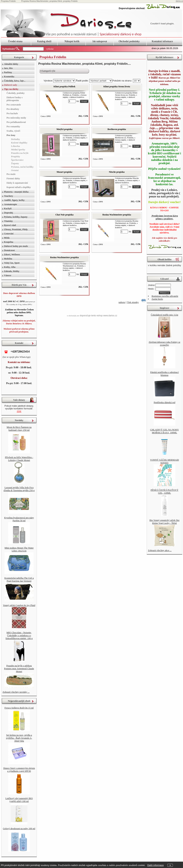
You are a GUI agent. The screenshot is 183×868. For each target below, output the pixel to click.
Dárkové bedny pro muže (16, 246)
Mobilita (8, 259)
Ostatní (15, 170)
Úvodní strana (15, 41)
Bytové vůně (10, 225)
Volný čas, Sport (12, 263)
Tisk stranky (133, 302)
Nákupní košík (72, 41)
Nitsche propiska (117, 172)
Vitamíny (8, 221)
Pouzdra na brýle (20, 153)
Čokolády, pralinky (16, 93)
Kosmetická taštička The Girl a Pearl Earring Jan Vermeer (19, 579)
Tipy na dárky (11, 89)
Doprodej (8, 213)
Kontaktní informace (162, 41)
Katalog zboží (44, 41)
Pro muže (11, 174)
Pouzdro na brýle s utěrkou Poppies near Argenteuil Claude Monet (19, 668)
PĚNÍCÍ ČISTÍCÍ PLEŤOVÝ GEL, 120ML (164, 491)
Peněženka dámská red (164, 402)
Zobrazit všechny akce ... (160, 550)
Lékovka (15, 146)
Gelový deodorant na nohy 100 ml (19, 828)
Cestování (9, 233)
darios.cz (179, 1)
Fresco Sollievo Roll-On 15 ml (19, 708)
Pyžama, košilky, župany (16, 217)
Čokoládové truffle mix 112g (165, 315)
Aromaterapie (10, 204)
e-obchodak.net (73, 316)
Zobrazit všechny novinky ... (16, 692)
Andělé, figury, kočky (14, 200)
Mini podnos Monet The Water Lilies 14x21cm (19, 549)
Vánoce (8, 275)
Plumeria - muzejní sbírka (16, 192)
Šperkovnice (17, 160)
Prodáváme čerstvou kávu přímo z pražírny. (164, 217)
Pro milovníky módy (16, 118)
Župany (15, 163)
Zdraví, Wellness (12, 254)
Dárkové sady (11, 85)
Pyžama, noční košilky (22, 167)
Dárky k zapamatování (17, 183)
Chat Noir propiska (64, 215)
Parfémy (8, 72)
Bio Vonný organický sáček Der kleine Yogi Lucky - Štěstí (164, 522)
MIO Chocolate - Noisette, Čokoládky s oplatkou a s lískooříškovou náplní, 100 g (19, 635)
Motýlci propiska (64, 129)
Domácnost (9, 250)
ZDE (19, 411)
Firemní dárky (13, 178)
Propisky (16, 156)
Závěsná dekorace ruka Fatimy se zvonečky (164, 343)
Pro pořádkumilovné (16, 122)
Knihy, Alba (10, 267)
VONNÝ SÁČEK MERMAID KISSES (165, 461)
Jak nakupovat (100, 41)
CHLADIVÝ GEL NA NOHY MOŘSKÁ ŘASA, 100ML (164, 431)
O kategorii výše (48, 71)
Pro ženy (11, 135)
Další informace (155, 865)
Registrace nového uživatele (165, 296)
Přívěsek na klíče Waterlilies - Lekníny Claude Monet (19, 459)
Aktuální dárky (11, 64)
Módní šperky (18, 150)
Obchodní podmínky (129, 41)
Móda (7, 238)
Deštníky (16, 139)
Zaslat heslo (157, 299)
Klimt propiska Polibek (64, 87)
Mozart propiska (64, 172)
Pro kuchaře (12, 113)
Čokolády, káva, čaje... (15, 81)
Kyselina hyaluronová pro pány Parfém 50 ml (19, 519)
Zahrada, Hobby (12, 271)
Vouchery (9, 196)
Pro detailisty (13, 109)
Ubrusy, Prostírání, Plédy (16, 229)
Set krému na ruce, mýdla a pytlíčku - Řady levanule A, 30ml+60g (19, 738)
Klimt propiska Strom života (117, 87)
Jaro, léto (8, 68)
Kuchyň (8, 208)
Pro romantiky (13, 126)
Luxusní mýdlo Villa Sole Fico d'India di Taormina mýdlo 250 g (19, 489)
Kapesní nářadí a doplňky (19, 187)
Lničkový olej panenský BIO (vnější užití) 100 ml (19, 800)
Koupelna (9, 242)
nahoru (122, 302)
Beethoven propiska (117, 129)
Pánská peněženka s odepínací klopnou (164, 374)
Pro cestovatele (14, 105)
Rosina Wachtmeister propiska (117, 215)
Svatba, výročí (13, 131)
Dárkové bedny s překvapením (15, 99)
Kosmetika (9, 76)
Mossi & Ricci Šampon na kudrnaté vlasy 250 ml (19, 429)
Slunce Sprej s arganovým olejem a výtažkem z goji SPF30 (19, 770)
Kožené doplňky (19, 143)
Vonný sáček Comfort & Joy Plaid (19, 605)
